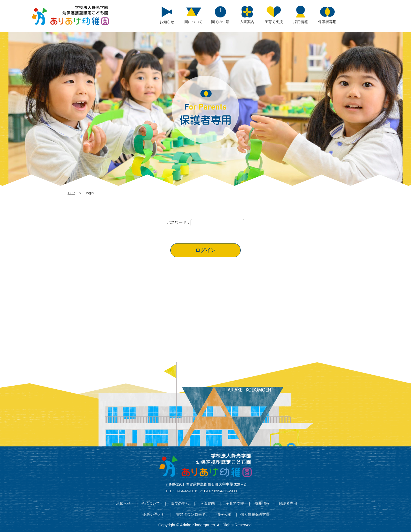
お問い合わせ (154, 514)
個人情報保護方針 (255, 514)
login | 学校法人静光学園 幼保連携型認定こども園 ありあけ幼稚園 (70, 15)
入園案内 (207, 503)
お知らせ (123, 503)
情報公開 (224, 514)
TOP (71, 193)
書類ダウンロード (191, 514)
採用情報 (262, 503)
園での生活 (180, 503)
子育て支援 (235, 503)
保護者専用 (288, 503)
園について (151, 503)
